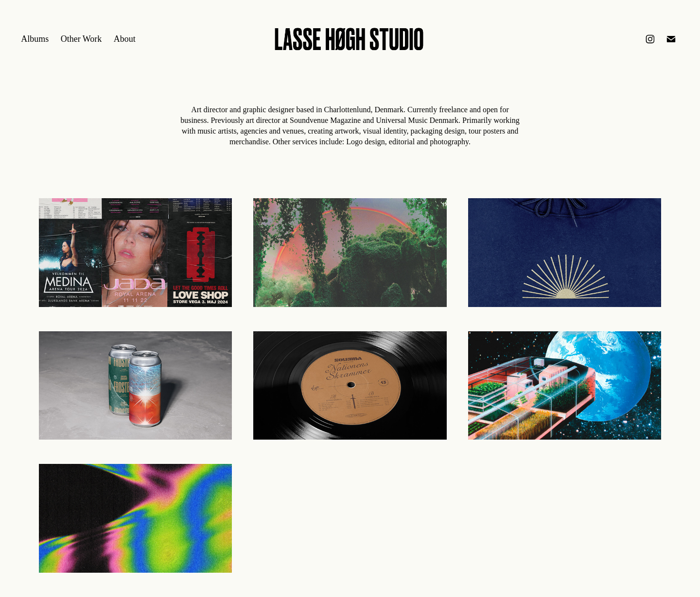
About (125, 39)
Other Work (81, 39)
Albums (35, 39)
